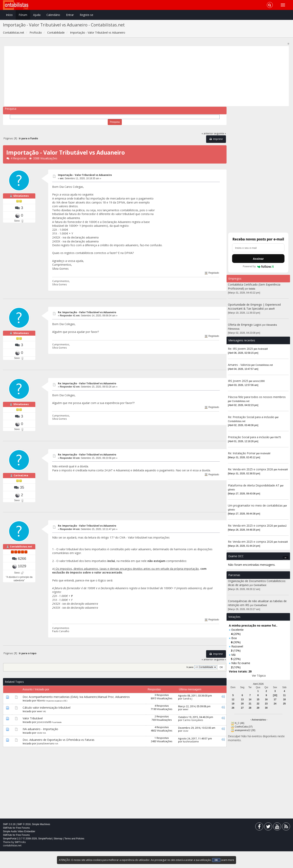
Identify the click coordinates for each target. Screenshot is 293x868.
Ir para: (190, 684)
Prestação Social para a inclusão (249, 437)
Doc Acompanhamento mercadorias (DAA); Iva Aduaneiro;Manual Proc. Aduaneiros (76, 713)
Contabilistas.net (21, 569)
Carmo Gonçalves (193, 737)
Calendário (53, 15)
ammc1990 (259, 381)
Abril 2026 (258, 684)
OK (216, 860)
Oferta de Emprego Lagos (245, 325)
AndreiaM (263, 349)
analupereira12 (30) (245, 730)
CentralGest (260, 585)
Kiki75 (278, 437)
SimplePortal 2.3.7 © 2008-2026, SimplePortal (27, 855)
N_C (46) (239, 723)
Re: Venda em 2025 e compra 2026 (250, 469)
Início (9, 15)
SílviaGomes (21, 201)
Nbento (41, 717)
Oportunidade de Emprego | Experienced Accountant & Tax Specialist (254, 307)
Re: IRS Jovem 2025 (240, 349)
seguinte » (220, 133)
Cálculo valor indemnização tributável (47, 724)
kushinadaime (191, 758)
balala (252, 289)
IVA (44, 750)
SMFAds (7, 845)
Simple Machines (41, 841)
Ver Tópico (259, 676)
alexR (272, 309)
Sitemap (58, 855)
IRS (44, 728)
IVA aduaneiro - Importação (40, 746)
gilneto (231, 490)
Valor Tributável (33, 735)
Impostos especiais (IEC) (57, 717)
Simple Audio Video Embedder (19, 848)
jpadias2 (282, 526)
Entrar (70, 15)
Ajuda (37, 15)
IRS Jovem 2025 (238, 381)
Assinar (258, 259)
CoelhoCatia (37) (244, 727)
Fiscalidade (57, 739)
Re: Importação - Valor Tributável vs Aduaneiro (87, 312)
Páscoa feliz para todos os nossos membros (257, 397)
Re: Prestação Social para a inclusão (252, 417)
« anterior (207, 133)
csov (40, 749)
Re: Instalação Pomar (242, 453)
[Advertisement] (125, 76)
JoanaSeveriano (46, 760)
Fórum (23, 15)
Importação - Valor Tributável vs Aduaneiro (85, 175)
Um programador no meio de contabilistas (255, 505)
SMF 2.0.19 (9, 841)
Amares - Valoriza (239, 365)
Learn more (228, 860)
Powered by (258, 266)
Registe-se (86, 15)
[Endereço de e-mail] (258, 248)
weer (40, 728)
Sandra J (188, 715)
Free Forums (23, 845)
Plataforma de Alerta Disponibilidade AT (254, 485)
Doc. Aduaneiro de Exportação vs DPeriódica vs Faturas (59, 756)
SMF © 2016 (24, 841)
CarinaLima (21, 492)
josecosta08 (44, 739)
